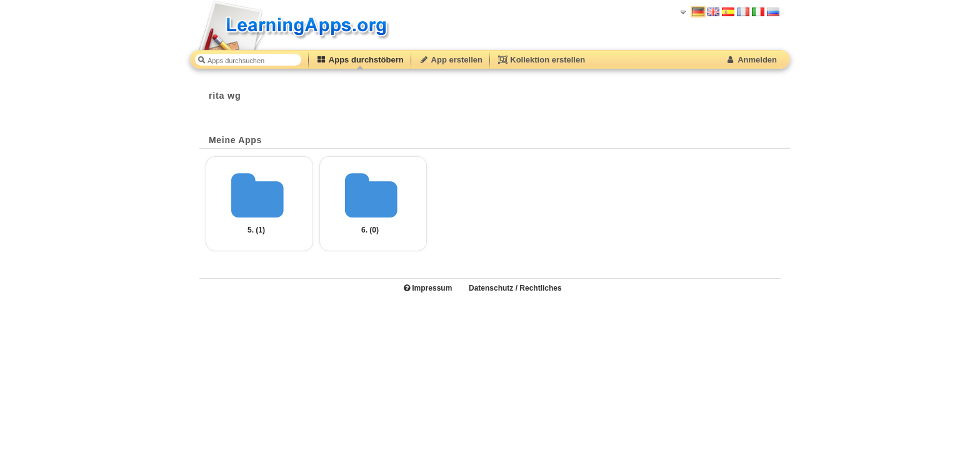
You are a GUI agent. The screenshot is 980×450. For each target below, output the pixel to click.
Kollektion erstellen (541, 60)
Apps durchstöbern (360, 60)
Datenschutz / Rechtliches (515, 288)
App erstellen (451, 60)
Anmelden (751, 60)
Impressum (428, 288)
